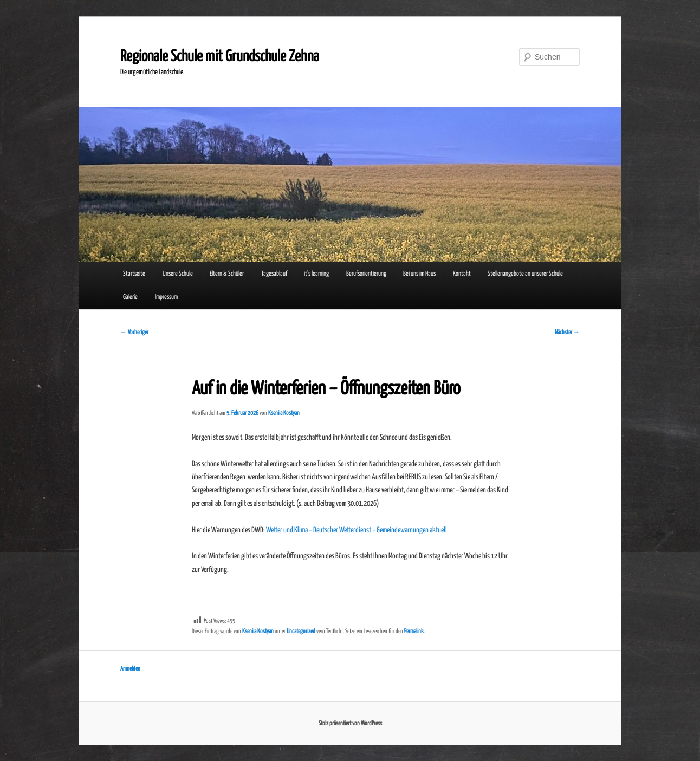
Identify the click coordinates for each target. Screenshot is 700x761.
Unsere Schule (178, 274)
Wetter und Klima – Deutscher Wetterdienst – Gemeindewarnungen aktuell (357, 530)
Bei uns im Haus (419, 274)
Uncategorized (301, 631)
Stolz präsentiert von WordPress (350, 723)
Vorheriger (134, 332)
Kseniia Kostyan (284, 413)
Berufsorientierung (366, 274)
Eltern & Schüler (227, 274)
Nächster (567, 332)
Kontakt (462, 274)
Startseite (134, 274)
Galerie (130, 297)
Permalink (414, 631)
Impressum (166, 297)
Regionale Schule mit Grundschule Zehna (220, 57)
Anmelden (130, 669)
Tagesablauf (274, 274)
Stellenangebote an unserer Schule (525, 274)
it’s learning (316, 274)
